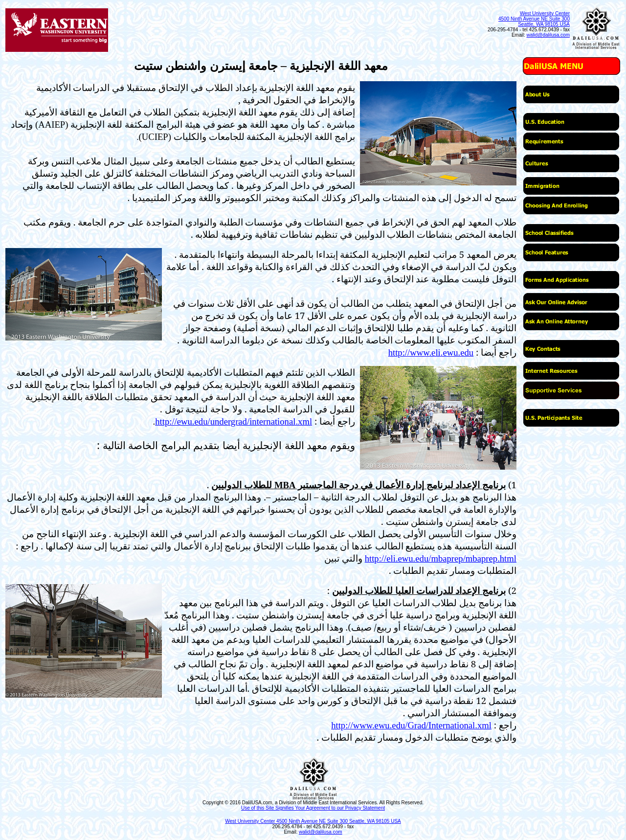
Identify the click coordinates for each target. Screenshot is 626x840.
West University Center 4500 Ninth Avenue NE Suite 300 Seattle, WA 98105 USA (534, 19)
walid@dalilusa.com (548, 35)
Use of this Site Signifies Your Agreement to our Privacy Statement (313, 808)
